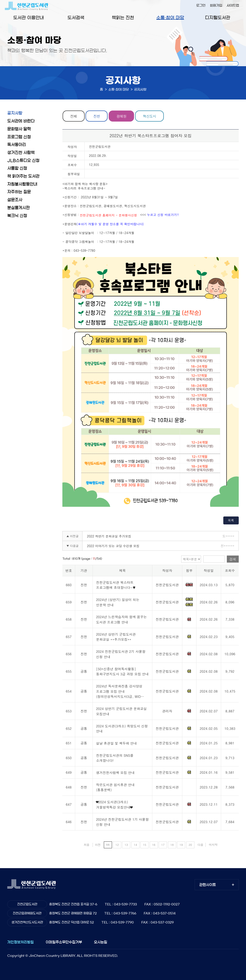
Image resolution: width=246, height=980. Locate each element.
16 (154, 845)
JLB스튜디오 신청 (23, 161)
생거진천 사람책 (21, 153)
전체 (74, 116)
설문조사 (15, 200)
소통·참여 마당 (170, 18)
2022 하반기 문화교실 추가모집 (109, 536)
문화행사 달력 (19, 129)
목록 (231, 520)
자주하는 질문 (19, 192)
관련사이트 (208, 885)
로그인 (201, 5)
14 (135, 845)
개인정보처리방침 (20, 942)
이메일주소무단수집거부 (64, 942)
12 (117, 845)
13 (126, 845)
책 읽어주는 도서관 (23, 176)
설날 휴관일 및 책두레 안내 (116, 743)
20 (190, 845)
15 (144, 845)
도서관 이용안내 (29, 18)
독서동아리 (17, 145)
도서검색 (76, 18)
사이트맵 (233, 5)
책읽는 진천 (123, 18)
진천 (97, 116)
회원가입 (216, 5)
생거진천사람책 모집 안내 (115, 773)
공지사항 (15, 113)
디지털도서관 (218, 18)
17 (163, 845)
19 (181, 845)
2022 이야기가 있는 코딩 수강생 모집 (113, 546)
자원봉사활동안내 (22, 184)
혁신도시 (150, 116)
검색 (233, 559)
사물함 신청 (17, 168)
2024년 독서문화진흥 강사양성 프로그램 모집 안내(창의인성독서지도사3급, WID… (120, 691)
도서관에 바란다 (21, 121)
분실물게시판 (19, 208)
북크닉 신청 (17, 216)
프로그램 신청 (19, 137)
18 (172, 845)
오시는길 (101, 942)
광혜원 (122, 116)
